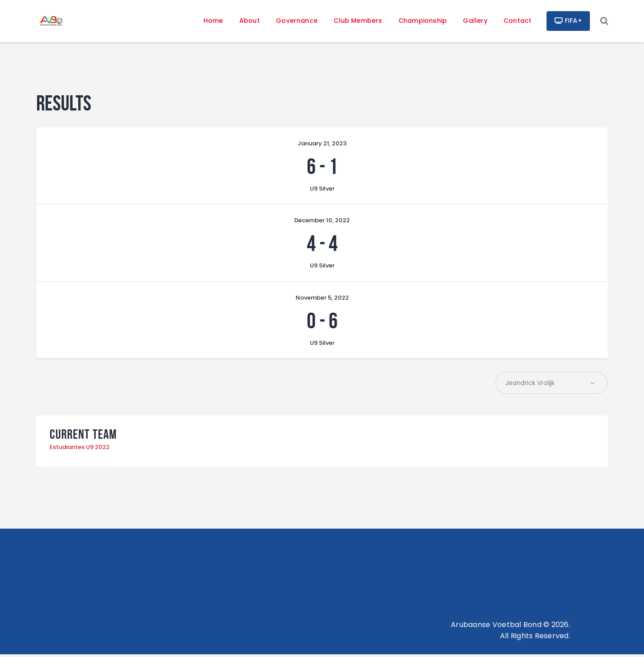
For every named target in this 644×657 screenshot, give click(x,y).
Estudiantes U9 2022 (80, 450)
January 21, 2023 (322, 145)
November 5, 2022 (322, 299)
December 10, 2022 (322, 222)
